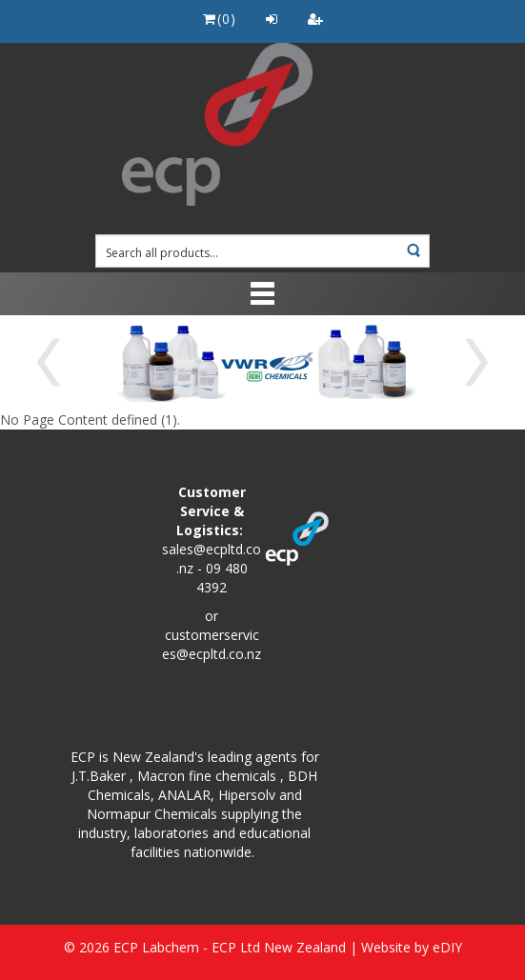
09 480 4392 (222, 578)
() (219, 19)
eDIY (447, 947)
